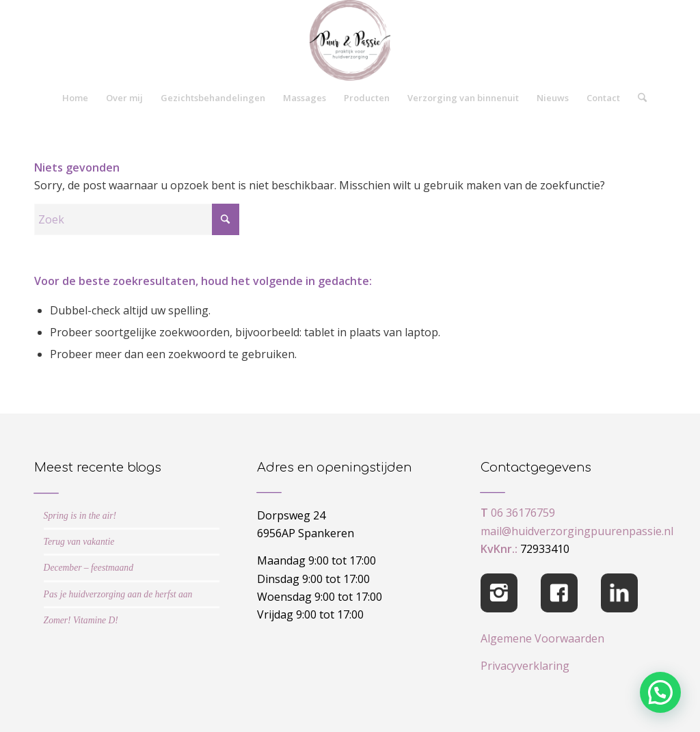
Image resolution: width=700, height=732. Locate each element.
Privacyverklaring (525, 666)
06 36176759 (523, 513)
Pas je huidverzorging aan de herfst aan (118, 594)
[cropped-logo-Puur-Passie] (350, 40)
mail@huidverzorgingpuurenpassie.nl (577, 531)
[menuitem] (75, 98)
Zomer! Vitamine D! (81, 620)
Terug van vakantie (79, 542)
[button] (660, 692)
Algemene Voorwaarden (542, 638)
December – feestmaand (89, 568)
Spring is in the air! (80, 516)
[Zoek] (638, 98)
